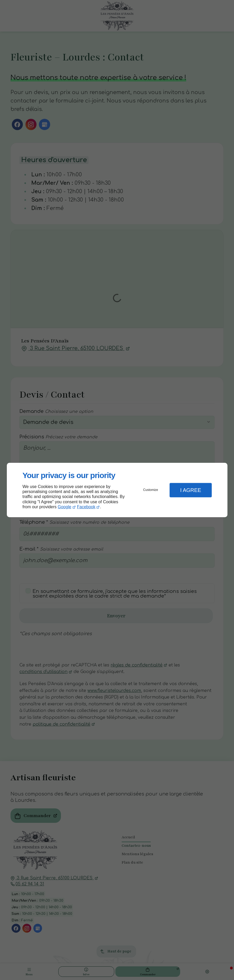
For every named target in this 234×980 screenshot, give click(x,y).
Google (65, 507)
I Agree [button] (191, 490)
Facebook (86, 507)
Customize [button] (151, 490)
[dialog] (117, 490)
